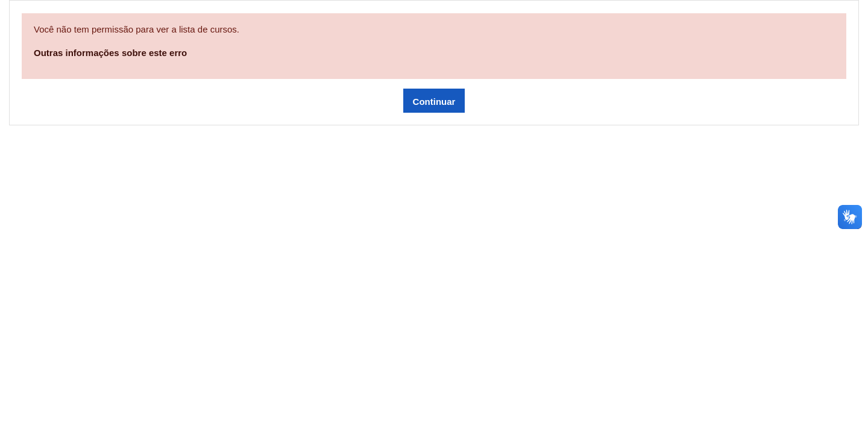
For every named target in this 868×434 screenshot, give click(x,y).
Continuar (434, 102)
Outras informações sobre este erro (110, 53)
